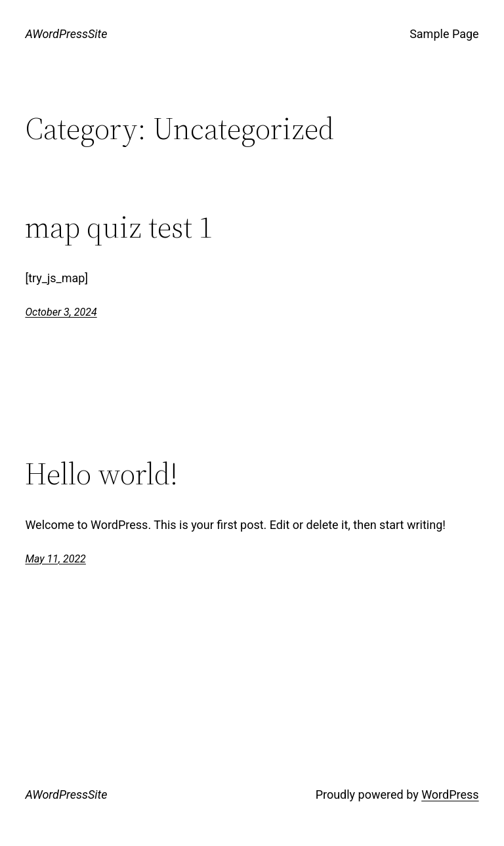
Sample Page (444, 34)
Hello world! (101, 474)
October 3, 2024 (61, 312)
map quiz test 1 (119, 227)
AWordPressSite (66, 34)
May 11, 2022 (55, 559)
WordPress (450, 794)
